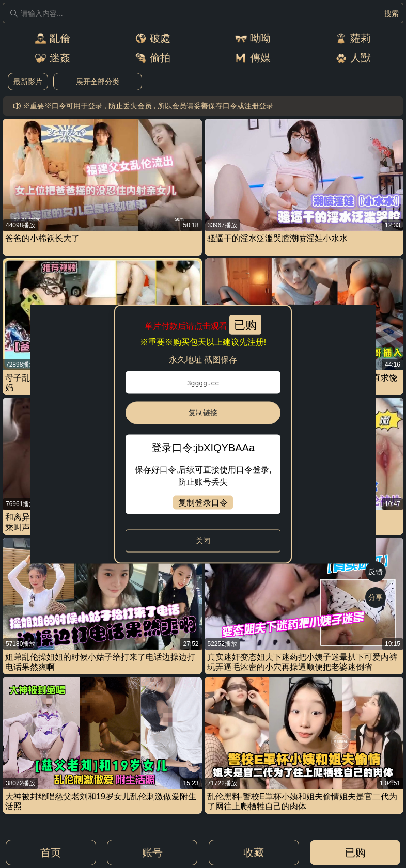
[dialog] (203, 434)
